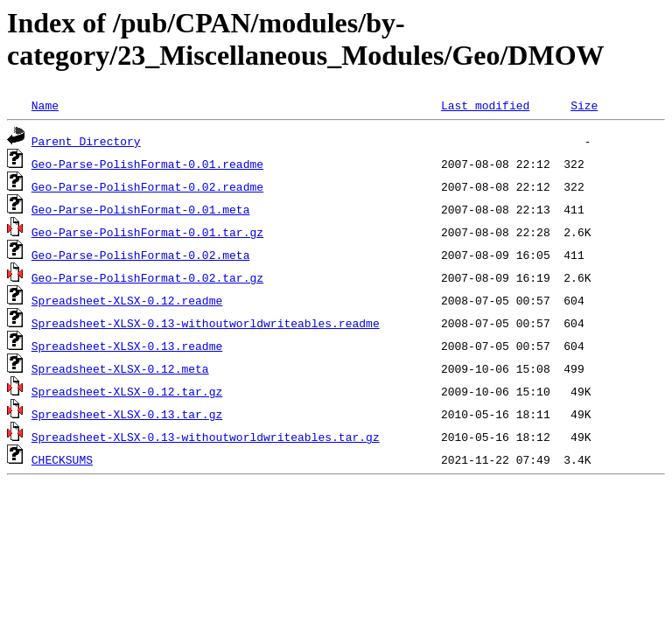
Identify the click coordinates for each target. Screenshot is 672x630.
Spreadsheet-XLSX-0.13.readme (127, 346)
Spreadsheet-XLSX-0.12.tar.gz (127, 391)
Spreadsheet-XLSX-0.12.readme (127, 300)
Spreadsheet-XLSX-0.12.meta (120, 368)
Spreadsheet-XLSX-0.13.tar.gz (127, 414)
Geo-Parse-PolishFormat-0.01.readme (147, 164)
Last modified (485, 105)
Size (584, 105)
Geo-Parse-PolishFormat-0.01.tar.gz (147, 232)
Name (45, 105)
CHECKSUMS (62, 459)
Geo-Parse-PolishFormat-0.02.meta (141, 255)
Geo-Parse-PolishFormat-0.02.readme (147, 186)
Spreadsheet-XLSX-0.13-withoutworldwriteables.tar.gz (206, 437)
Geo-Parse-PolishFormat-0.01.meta (141, 209)
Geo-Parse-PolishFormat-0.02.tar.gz (147, 277)
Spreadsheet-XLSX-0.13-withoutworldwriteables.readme (206, 323)
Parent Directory (86, 141)
